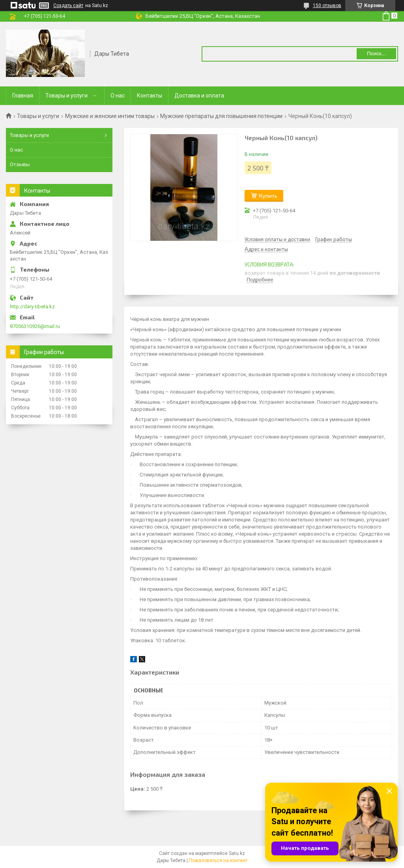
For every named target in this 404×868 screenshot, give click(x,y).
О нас (118, 96)
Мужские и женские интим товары (110, 116)
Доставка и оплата (199, 96)
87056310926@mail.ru (35, 326)
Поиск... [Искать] (376, 53)
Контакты (150, 96)
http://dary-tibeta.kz (32, 307)
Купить (268, 196)
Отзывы (20, 164)
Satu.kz (237, 853)
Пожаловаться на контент (218, 861)
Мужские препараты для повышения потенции (221, 116)
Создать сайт (68, 6)
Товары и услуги (66, 96)
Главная (23, 96)
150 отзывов (327, 6)
